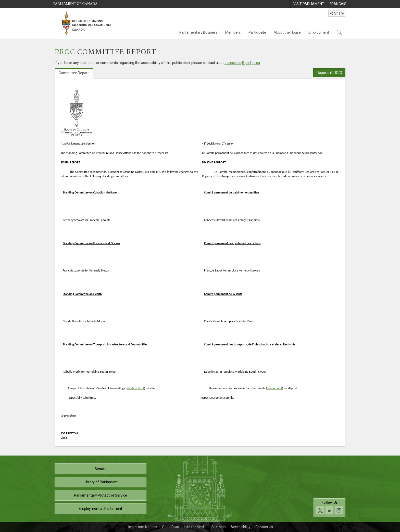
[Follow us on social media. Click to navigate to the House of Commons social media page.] (329, 508)
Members (233, 32)
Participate (257, 32)
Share (337, 13)
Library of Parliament (101, 482)
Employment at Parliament (101, 509)
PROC (65, 52)
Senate (101, 469)
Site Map (219, 527)
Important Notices (143, 527)
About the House (287, 32)
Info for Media (195, 527)
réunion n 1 (274, 388)
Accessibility (241, 527)
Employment (319, 32)
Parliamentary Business (198, 32)
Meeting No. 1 (135, 388)
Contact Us (264, 527)
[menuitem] (309, 4)
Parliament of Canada (75, 4)
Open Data (171, 527)
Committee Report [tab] (74, 73)
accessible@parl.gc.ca (242, 63)
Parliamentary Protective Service (101, 495)
